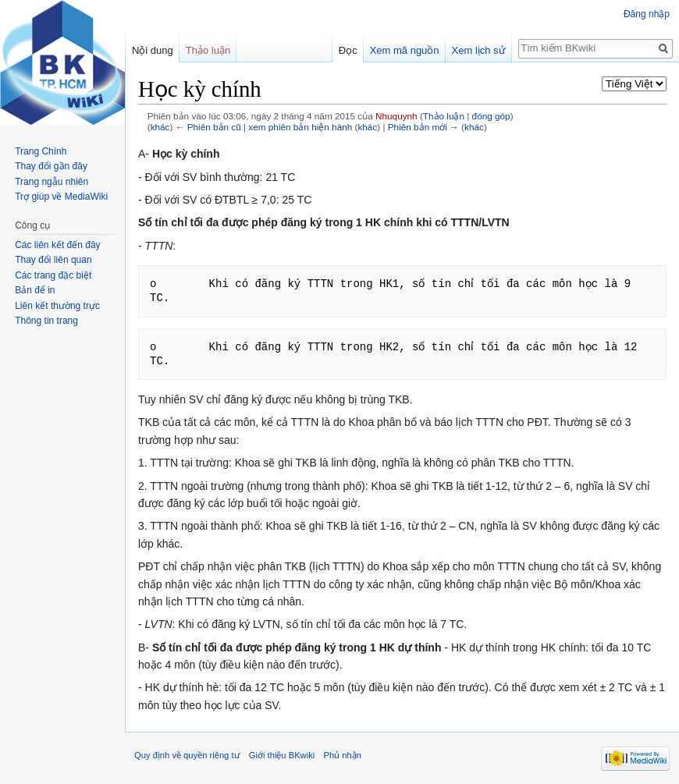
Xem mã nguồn (405, 50)
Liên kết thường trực (57, 306)
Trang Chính (41, 151)
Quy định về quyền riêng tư (187, 755)
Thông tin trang (46, 321)
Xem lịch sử (479, 50)
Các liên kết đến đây (57, 245)
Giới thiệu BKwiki (282, 755)
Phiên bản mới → (423, 127)
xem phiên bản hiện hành (300, 127)
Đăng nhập (647, 14)
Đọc (348, 50)
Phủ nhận (342, 755)
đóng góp (491, 116)
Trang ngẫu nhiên (52, 182)
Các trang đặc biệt (53, 275)
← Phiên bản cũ (208, 127)
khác (160, 127)
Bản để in (35, 290)
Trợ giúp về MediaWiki (61, 197)
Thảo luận (444, 116)
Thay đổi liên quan (53, 260)
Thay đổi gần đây (51, 166)
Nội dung (153, 50)
